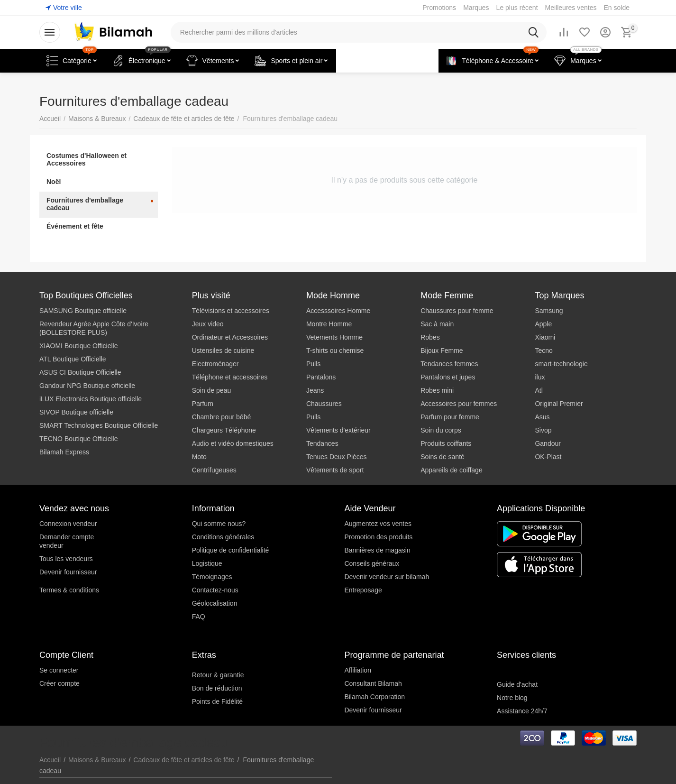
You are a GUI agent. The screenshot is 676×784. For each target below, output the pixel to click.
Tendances (322, 443)
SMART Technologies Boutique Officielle (99, 425)
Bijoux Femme (442, 350)
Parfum (203, 404)
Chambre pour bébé (222, 417)
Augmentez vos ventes (378, 524)
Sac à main (437, 324)
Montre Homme (329, 324)
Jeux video (208, 324)
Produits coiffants (446, 443)
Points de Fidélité (217, 701)
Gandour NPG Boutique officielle (87, 386)
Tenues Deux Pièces (337, 457)
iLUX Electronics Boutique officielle (91, 399)
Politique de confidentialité (231, 550)
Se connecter (59, 670)
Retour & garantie (218, 675)
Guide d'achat (517, 684)
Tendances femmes (449, 364)
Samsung (549, 311)
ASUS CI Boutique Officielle (80, 372)
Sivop (543, 430)
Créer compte (59, 683)
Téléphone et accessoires (230, 377)
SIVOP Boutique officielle (76, 412)
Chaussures (324, 404)
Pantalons (321, 377)
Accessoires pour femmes (459, 404)
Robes (430, 337)
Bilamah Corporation (375, 697)
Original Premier (559, 404)
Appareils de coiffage (452, 470)
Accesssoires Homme (338, 311)
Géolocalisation (215, 603)
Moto (199, 457)
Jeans (315, 390)
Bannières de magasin (377, 550)
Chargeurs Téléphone (224, 430)
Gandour (548, 443)
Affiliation (358, 670)
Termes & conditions (69, 590)
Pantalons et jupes (448, 377)
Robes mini (437, 390)
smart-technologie (561, 364)
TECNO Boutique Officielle (78, 439)
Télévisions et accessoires (231, 311)
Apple (543, 324)
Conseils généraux (372, 563)
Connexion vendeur (68, 524)
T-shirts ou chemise (335, 350)
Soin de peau (212, 390)
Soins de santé (443, 457)
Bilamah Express (64, 452)
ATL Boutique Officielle (73, 359)
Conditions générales (223, 537)
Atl (539, 390)
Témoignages (212, 577)
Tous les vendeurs (66, 559)
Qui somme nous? (219, 524)
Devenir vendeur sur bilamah (387, 577)
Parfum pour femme (450, 417)
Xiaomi (545, 337)
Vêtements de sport (335, 470)
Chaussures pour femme (457, 311)
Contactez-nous (215, 590)
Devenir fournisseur (68, 572)
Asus (542, 417)
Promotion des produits (378, 537)
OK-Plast (548, 457)
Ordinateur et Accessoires (230, 337)
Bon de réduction (217, 688)
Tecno (544, 350)
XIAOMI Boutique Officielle (78, 346)
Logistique (207, 563)
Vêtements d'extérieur (338, 430)
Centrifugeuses (214, 470)
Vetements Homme (334, 337)
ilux (540, 377)
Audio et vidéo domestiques (233, 443)
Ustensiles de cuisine (223, 350)
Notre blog (512, 698)
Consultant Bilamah (373, 683)
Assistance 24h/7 (522, 711)
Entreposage (363, 590)
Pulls (313, 364)
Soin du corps (441, 430)
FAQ (199, 617)
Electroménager (215, 364)
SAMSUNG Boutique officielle (83, 311)
